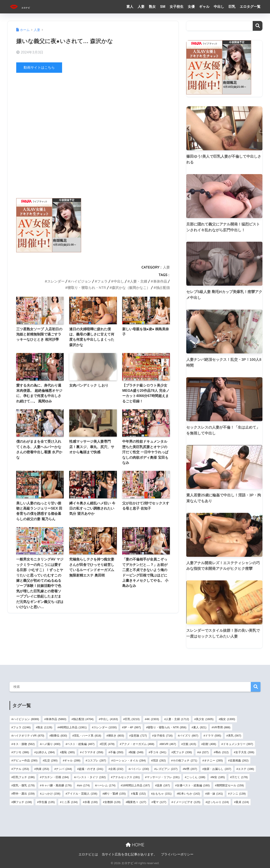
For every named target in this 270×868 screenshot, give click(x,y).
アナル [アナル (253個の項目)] (21, 769)
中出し (219, 7)
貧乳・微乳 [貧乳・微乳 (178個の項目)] (24, 785)
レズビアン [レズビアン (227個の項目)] (167, 769)
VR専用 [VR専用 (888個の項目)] (222, 727)
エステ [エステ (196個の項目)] (246, 769)
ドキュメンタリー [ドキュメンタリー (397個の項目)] (238, 744)
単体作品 (160, 281)
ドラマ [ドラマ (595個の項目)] (213, 736)
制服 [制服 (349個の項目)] (137, 752)
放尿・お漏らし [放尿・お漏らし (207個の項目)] (217, 769)
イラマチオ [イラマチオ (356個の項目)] (92, 752)
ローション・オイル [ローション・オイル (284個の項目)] (129, 760)
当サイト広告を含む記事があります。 (129, 854)
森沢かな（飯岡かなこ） (131, 288)
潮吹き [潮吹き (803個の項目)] (116, 736)
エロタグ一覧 (250, 7)
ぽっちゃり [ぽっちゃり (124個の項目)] (218, 802)
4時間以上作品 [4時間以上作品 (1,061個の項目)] (73, 727)
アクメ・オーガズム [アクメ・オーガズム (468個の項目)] (138, 744)
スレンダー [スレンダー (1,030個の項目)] (105, 727)
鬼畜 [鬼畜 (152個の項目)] (139, 794)
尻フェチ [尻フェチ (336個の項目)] (182, 752)
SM (163, 7)
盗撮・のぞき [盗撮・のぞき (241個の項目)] (91, 769)
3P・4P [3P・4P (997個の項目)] (132, 727)
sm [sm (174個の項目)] (84, 785)
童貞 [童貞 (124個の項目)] (242, 802)
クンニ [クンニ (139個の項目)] (238, 794)
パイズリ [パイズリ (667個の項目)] (189, 736)
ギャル (204, 7)
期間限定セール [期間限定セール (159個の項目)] (230, 785)
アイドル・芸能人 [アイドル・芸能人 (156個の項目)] (82, 794)
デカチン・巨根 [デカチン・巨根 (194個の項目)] (55, 777)
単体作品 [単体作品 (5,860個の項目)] (56, 719)
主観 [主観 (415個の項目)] (189, 744)
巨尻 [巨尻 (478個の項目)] (108, 744)
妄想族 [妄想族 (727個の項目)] (139, 736)
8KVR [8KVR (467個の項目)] (168, 744)
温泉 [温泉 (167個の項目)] (163, 785)
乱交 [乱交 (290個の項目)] (51, 760)
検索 (258, 26)
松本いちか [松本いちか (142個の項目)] (189, 794)
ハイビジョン (81, 281)
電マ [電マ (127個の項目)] (160, 802)
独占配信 (163, 288)
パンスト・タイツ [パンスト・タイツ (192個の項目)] (91, 777)
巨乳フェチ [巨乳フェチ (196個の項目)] (24, 777)
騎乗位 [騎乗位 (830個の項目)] (59, 736)
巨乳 (232, 7)
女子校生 (177, 7)
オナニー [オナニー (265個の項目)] (213, 760)
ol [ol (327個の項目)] (204, 752)
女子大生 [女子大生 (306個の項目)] (245, 752)
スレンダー (56, 281)
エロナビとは (88, 854)
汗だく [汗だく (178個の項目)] (240, 777)
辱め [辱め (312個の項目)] (222, 752)
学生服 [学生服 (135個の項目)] (47, 802)
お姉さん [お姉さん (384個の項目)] (45, 752)
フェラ (102, 281)
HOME (135, 845)
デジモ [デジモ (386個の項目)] (21, 752)
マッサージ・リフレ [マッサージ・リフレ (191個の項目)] (163, 777)
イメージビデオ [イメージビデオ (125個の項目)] (187, 802)
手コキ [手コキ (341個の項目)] (158, 752)
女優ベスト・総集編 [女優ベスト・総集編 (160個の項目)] (193, 785)
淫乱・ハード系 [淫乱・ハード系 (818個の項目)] (87, 736)
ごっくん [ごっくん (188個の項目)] (196, 777)
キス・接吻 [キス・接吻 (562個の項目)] (24, 744)
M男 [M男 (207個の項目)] (191, 769)
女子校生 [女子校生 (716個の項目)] (163, 736)
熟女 (152, 7)
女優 (191, 7)
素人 (130, 7)
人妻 (141, 7)
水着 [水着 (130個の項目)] (91, 802)
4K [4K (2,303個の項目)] (153, 719)
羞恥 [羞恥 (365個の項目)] (68, 752)
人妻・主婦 (138, 281)
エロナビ (26, 7)
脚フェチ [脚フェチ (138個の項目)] (22, 802)
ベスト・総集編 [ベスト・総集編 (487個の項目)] (81, 744)
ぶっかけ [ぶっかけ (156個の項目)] (51, 794)
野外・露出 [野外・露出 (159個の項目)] (24, 794)
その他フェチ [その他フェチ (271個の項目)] (185, 760)
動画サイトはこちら (40, 67)
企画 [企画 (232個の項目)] (117, 769)
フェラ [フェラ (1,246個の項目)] (22, 727)
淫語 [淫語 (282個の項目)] (159, 760)
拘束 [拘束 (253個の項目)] (43, 769)
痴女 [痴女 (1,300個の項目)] (228, 719)
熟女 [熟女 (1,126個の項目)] (45, 727)
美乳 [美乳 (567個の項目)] (235, 736)
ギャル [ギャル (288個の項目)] (72, 760)
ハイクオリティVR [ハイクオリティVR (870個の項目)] (29, 736)
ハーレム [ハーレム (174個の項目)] (106, 785)
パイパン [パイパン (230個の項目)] (139, 769)
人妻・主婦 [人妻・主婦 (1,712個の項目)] (177, 719)
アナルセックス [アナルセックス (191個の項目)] (126, 777)
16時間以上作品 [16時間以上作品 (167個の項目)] (136, 785)
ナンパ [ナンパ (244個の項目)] (64, 769)
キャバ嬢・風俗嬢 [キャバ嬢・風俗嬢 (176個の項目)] (57, 785)
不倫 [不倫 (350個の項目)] (117, 752)
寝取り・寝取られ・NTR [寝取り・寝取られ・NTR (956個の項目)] (167, 727)
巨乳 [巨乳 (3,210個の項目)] (132, 719)
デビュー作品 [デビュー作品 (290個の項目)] (25, 760)
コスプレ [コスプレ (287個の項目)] (97, 760)
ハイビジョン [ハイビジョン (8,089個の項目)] (26, 719)
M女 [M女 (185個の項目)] (218, 777)
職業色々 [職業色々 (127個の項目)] (137, 802)
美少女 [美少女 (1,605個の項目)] (205, 719)
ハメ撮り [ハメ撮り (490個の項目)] (51, 744)
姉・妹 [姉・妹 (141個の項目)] (215, 794)
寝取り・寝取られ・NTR (87, 288)
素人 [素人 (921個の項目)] (200, 727)
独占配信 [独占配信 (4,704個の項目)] (83, 719)
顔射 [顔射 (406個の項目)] (210, 744)
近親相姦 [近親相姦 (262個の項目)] (239, 760)
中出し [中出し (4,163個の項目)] (109, 719)
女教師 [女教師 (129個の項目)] (112, 802)
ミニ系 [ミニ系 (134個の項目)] (69, 802)
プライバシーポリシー (177, 854)
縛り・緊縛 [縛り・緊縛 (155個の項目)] (115, 794)
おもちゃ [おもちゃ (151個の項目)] (162, 794)
